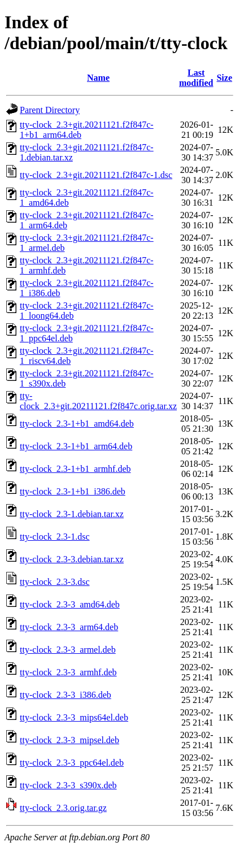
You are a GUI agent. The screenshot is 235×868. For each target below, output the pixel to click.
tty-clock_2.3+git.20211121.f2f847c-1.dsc (96, 175)
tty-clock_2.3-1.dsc (55, 537)
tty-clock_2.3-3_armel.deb (68, 650)
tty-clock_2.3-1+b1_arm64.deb (76, 446)
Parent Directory (50, 110)
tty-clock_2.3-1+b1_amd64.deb (77, 424)
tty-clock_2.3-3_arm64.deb (69, 627)
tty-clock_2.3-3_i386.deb (66, 695)
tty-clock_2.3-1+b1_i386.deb (73, 491)
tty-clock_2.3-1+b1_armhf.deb (75, 469)
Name (98, 78)
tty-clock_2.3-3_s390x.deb (68, 785)
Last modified (196, 78)
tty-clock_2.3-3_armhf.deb (68, 672)
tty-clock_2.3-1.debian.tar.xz (72, 514)
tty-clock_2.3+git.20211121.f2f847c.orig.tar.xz (98, 401)
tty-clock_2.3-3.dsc (55, 582)
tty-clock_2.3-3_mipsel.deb (69, 740)
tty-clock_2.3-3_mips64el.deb (74, 717)
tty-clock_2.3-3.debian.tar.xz (72, 559)
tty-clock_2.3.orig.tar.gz (63, 808)
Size (224, 78)
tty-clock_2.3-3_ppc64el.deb (72, 763)
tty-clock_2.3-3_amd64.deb (70, 604)
